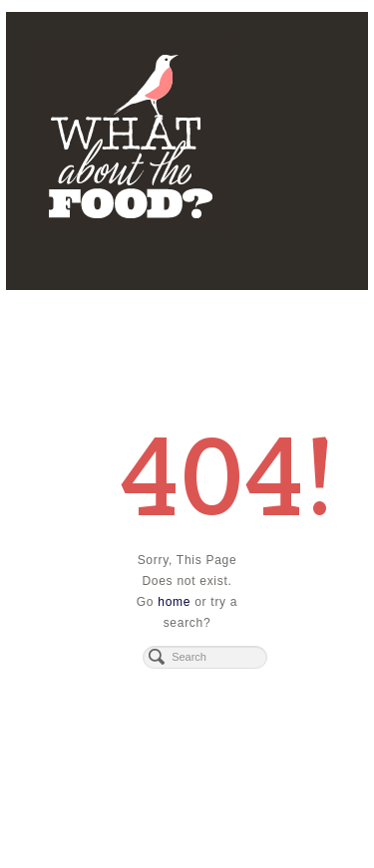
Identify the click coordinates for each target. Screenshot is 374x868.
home (174, 602)
